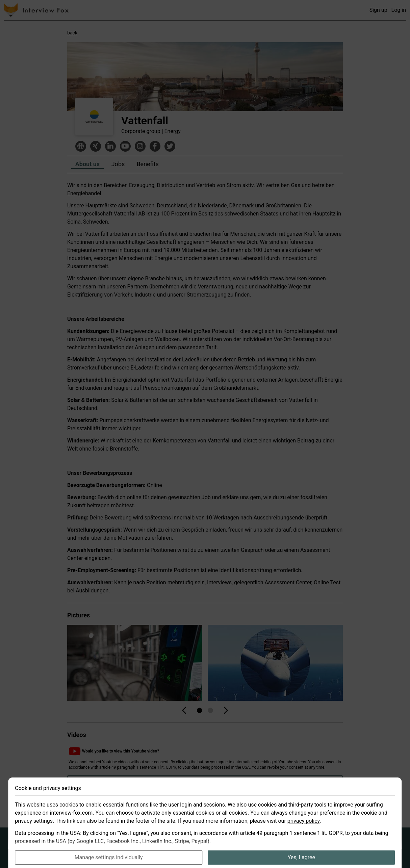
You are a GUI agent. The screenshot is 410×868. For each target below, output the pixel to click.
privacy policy (304, 832)
